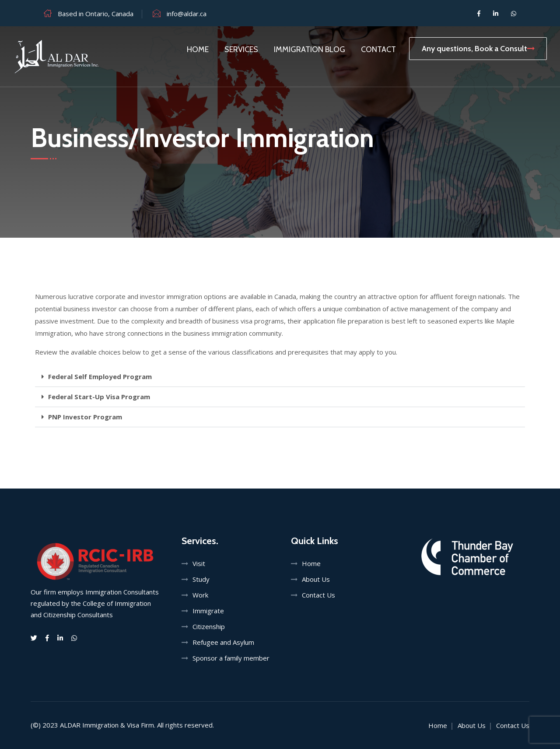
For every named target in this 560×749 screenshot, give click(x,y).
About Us (316, 579)
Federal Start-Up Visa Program (99, 397)
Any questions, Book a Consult (478, 49)
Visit (199, 563)
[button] (280, 377)
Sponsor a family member (231, 658)
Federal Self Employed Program (100, 376)
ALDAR (70, 725)
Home (198, 49)
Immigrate (208, 611)
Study (201, 579)
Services (241, 49)
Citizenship (209, 626)
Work (200, 595)
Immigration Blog (310, 49)
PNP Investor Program (85, 417)
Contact (378, 49)
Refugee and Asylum (223, 642)
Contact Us (318, 595)
